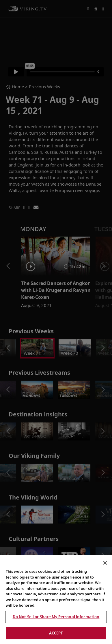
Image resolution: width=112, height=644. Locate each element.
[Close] (105, 563)
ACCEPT (56, 633)
